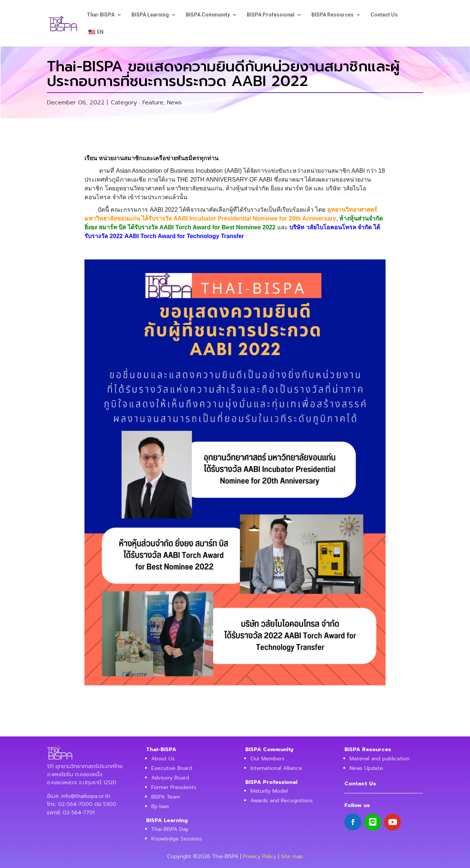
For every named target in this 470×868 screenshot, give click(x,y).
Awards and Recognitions (282, 801)
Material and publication (379, 759)
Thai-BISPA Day (170, 829)
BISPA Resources (332, 15)
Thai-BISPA (101, 15)
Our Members (267, 759)
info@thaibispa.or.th (86, 796)
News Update (366, 768)
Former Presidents (174, 787)
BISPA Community (208, 15)
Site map (292, 856)
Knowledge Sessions (177, 839)
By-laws (160, 806)
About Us (163, 759)
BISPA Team (166, 797)
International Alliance (276, 768)
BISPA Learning (150, 15)
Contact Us (384, 15)
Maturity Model (269, 791)
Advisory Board (170, 778)
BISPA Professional (271, 15)
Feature (153, 103)
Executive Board (172, 768)
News (174, 103)
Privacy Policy (260, 856)
